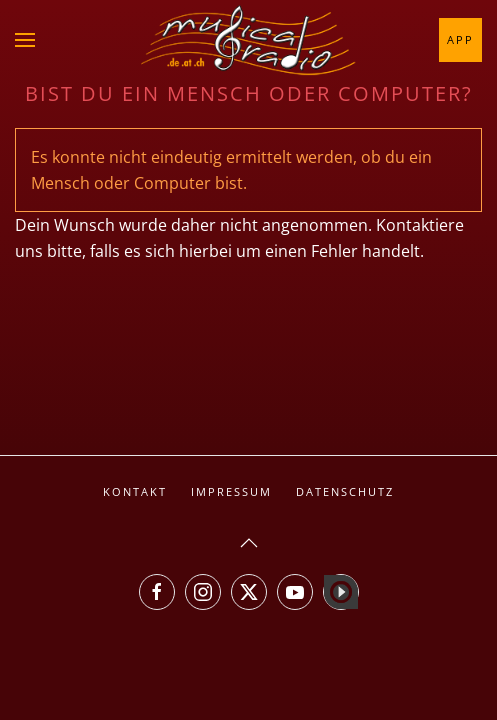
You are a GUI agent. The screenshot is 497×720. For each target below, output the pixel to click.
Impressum (231, 491)
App (460, 39)
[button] (25, 40)
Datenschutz (345, 491)
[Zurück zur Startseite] (249, 40)
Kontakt (135, 491)
